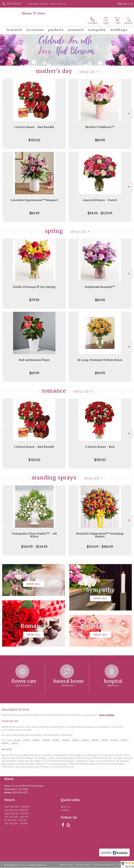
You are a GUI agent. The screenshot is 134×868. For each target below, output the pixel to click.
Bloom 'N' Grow (34, 13)
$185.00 (100, 460)
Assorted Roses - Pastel (100, 200)
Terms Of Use (66, 865)
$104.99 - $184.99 (100, 547)
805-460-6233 (14, 4)
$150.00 (34, 140)
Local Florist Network (104, 865)
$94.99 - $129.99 (100, 213)
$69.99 (34, 373)
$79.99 (34, 300)
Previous (5, 114)
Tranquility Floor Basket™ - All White (34, 535)
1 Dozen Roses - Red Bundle (34, 127)
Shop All (87, 72)
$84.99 (100, 140)
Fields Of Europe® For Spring (34, 287)
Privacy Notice (83, 865)
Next (129, 114)
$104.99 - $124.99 (34, 547)
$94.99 (100, 373)
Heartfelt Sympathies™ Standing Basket (100, 535)
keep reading (107, 715)
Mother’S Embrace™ (100, 127)
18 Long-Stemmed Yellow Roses (100, 360)
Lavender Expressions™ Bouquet (34, 200)
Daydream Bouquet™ (100, 287)
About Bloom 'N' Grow (15, 709)
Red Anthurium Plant (34, 360)
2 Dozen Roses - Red (100, 447)
